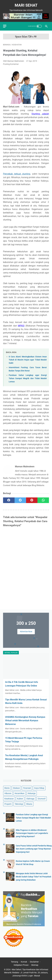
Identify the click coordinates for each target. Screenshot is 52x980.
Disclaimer (34, 962)
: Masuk (37, 976)
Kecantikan (20, 793)
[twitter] (20, 500)
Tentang (14, 962)
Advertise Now (26, 632)
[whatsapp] (43, 500)
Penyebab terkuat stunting (17, 174)
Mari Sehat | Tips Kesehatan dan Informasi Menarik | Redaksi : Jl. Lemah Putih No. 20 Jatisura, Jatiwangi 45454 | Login (26, 973)
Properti (8, 804)
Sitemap (35, 965)
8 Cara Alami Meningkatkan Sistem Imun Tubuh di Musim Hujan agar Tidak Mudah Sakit (28, 360)
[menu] (5, 26)
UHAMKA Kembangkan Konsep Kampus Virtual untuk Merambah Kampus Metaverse (25, 720)
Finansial (27, 788)
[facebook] (9, 500)
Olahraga (30, 799)
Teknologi (19, 804)
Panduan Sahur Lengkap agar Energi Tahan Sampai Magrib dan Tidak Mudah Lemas (28, 378)
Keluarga (32, 793)
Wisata (29, 804)
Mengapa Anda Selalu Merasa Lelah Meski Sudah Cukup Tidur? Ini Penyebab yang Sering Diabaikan (33, 877)
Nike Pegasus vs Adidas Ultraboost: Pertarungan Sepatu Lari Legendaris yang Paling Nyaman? (32, 833)
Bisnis (7, 788)
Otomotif (42, 799)
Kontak (24, 962)
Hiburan (8, 793)
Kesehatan (9, 799)
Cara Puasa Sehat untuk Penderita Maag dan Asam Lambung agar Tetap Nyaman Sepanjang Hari (34, 849)
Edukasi (16, 788)
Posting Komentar (11, 64)
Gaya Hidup (39, 788)
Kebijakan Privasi (21, 965)
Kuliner (20, 799)
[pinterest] (32, 500)
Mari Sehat (26, 5)
